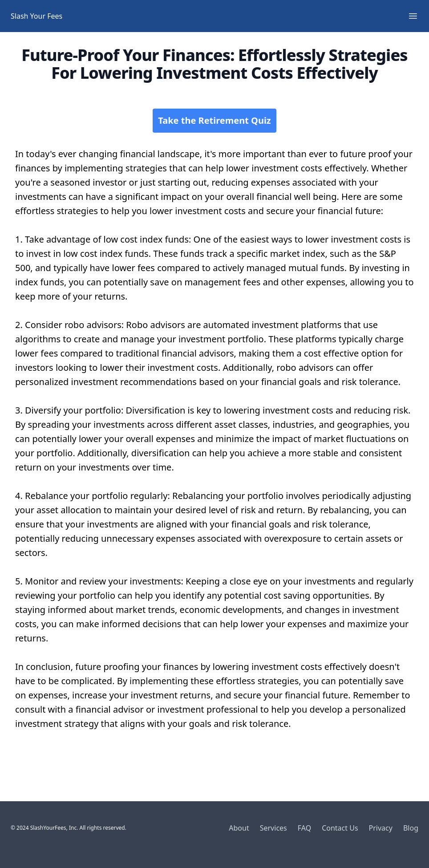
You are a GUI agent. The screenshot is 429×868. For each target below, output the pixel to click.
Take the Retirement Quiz (214, 120)
